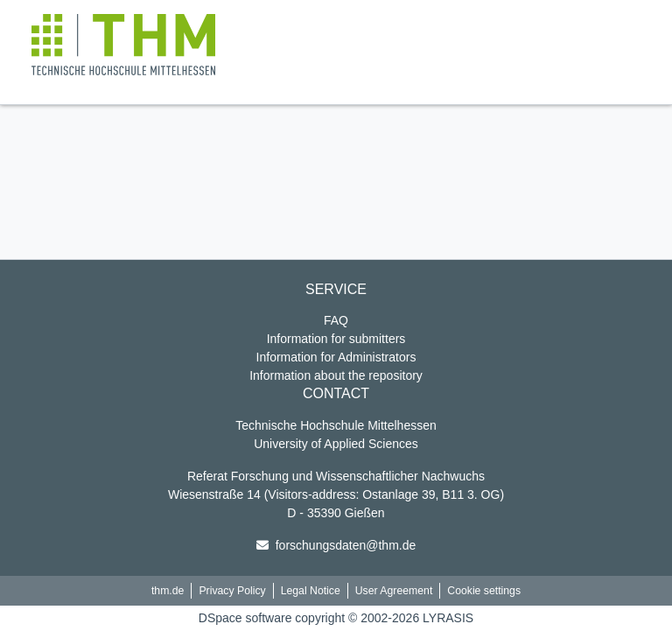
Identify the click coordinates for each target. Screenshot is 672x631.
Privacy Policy (232, 591)
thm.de (168, 591)
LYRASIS (448, 618)
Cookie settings (484, 591)
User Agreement (394, 591)
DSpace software (245, 618)
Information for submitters (336, 339)
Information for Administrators (336, 357)
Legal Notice (311, 591)
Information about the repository (336, 375)
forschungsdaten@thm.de (346, 545)
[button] (123, 45)
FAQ (336, 320)
